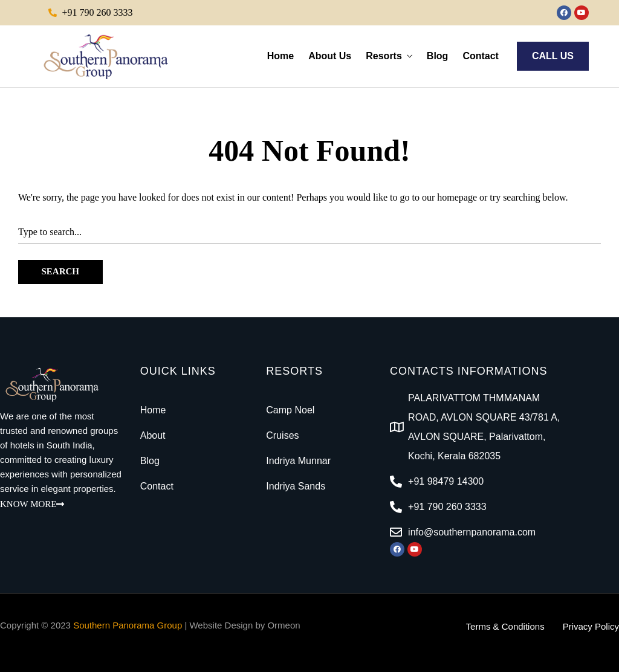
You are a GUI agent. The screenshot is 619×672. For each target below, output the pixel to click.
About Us (330, 56)
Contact (481, 56)
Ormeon (284, 625)
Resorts (384, 56)
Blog (438, 56)
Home (280, 56)
